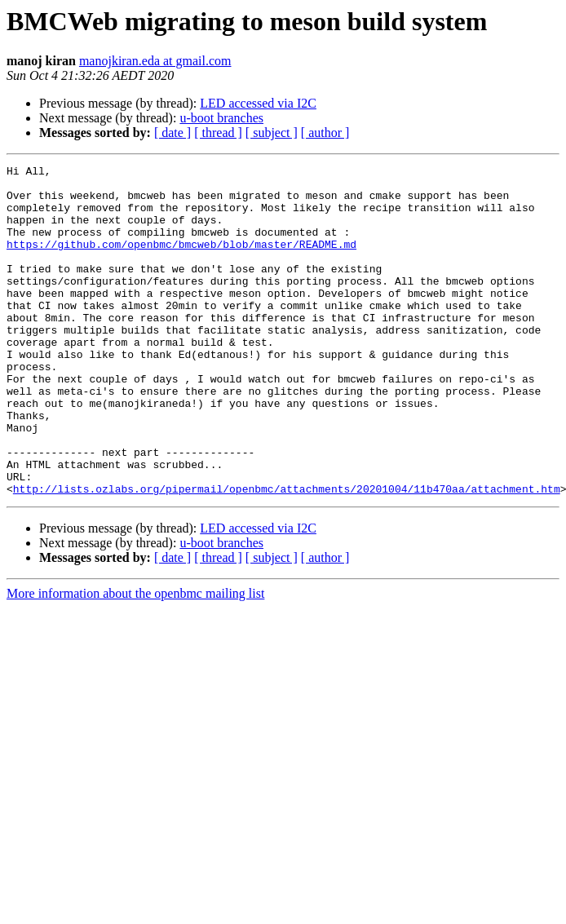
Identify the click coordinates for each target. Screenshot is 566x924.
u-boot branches (221, 118)
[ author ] (325, 133)
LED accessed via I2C (258, 103)
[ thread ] (218, 133)
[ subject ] (272, 133)
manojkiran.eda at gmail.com (155, 61)
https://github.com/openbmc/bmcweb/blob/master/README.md (181, 261)
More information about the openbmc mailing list (135, 659)
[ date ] (172, 133)
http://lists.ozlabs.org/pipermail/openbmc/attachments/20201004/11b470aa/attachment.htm (287, 555)
